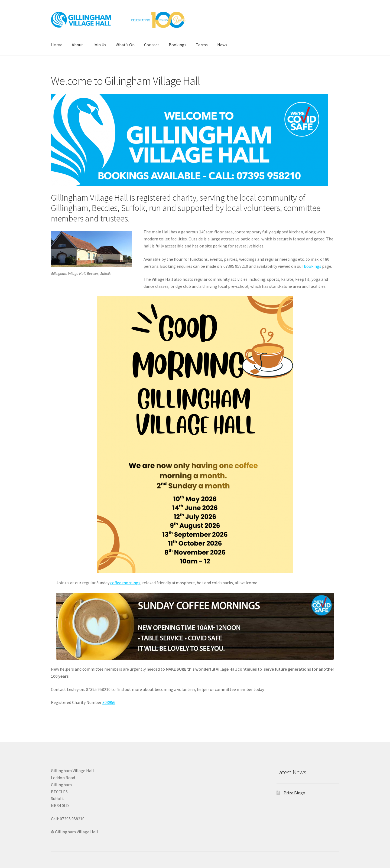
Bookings (178, 45)
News (222, 45)
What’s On (125, 45)
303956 (109, 702)
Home (57, 45)
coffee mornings (125, 583)
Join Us (99, 45)
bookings (313, 266)
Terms (202, 45)
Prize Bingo (294, 793)
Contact (152, 45)
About (77, 45)
